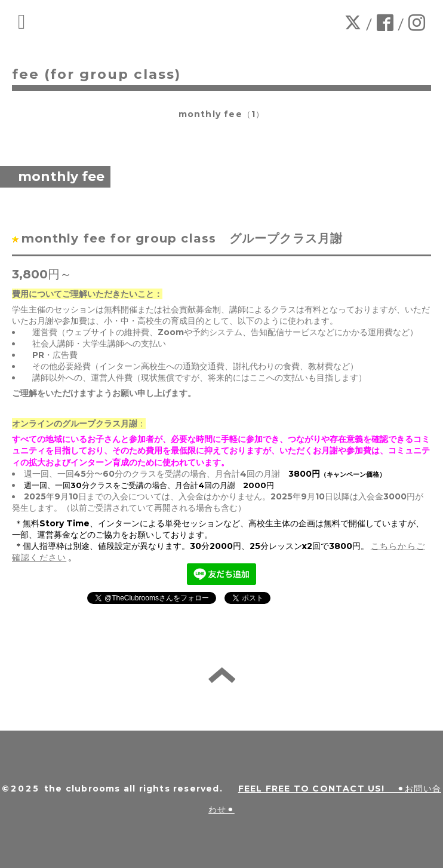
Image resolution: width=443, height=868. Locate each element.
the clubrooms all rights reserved (132, 789)
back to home (222, 675)
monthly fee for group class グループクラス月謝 (191, 238)
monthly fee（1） (222, 114)
